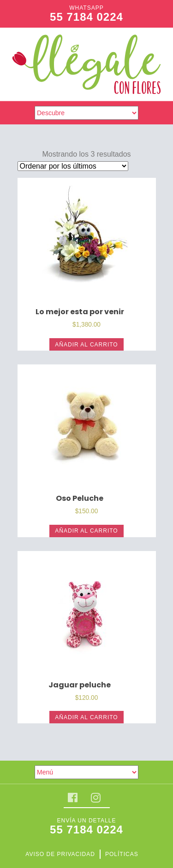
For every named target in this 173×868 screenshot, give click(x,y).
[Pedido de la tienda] (73, 166)
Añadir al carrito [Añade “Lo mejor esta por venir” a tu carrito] (86, 345)
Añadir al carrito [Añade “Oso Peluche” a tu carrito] (86, 531)
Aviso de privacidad (60, 854)
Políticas (122, 854)
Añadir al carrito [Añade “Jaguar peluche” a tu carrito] (86, 717)
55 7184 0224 (86, 17)
